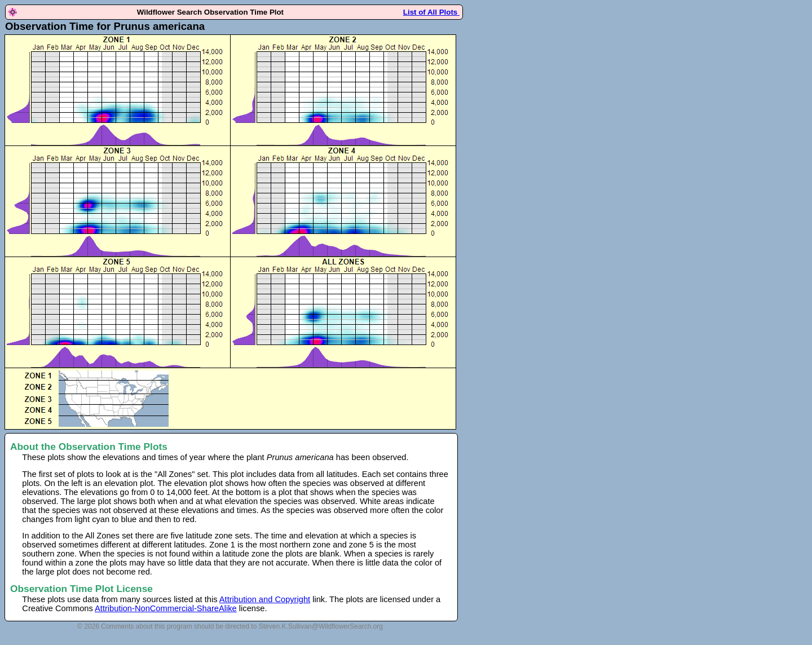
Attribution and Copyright (265, 599)
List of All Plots (431, 12)
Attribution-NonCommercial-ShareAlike (166, 608)
